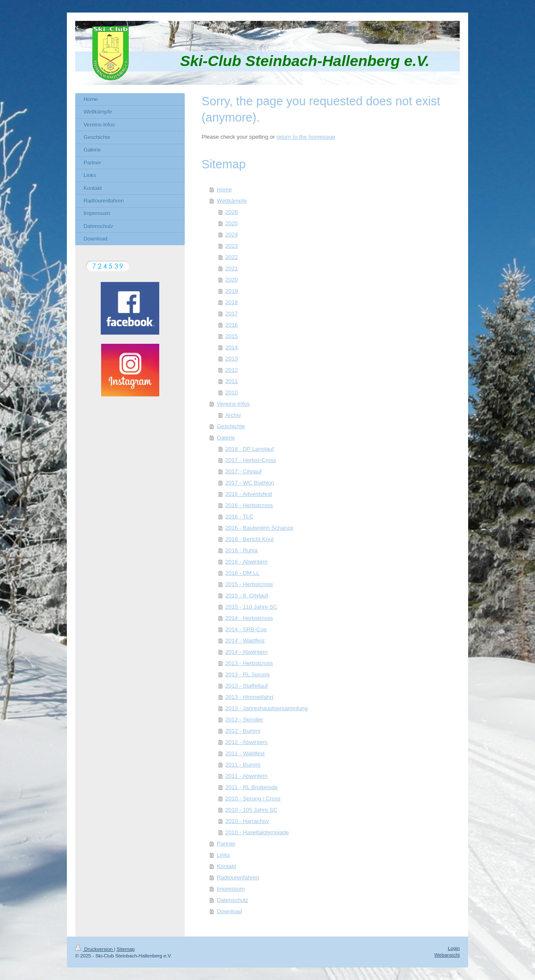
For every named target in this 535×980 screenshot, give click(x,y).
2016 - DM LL (242, 573)
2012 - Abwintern (246, 742)
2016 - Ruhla (241, 550)
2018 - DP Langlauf (250, 449)
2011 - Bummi (243, 765)
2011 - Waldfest (245, 753)
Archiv (233, 415)
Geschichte (231, 426)
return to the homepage (306, 137)
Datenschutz (233, 900)
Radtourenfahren (238, 877)
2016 (232, 325)
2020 (232, 280)
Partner (226, 844)
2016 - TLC (239, 517)
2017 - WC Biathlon (250, 483)
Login (454, 948)
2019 (232, 291)
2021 (232, 268)
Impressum (231, 889)
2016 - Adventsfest (249, 494)
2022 (232, 257)
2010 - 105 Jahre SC (251, 810)
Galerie (226, 438)
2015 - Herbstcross (249, 584)
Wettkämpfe (232, 201)
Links (224, 855)
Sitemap (126, 949)
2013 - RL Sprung (247, 674)
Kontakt (227, 866)
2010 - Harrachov (247, 821)
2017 (232, 314)
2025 (232, 223)
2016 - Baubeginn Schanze (259, 528)
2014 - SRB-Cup (246, 629)
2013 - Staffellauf (247, 686)
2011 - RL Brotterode (252, 787)
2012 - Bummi (243, 731)
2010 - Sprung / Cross (253, 798)
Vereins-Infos (233, 404)
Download (229, 911)
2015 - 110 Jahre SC (251, 607)
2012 (232, 370)
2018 (232, 302)
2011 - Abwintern (246, 776)
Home (224, 189)
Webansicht (447, 955)
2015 (232, 336)
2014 (232, 347)
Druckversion (95, 949)
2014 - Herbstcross (249, 618)
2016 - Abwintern (246, 562)
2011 (232, 381)
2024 (232, 235)
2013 (232, 359)
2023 (232, 246)
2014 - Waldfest (245, 641)
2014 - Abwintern (246, 652)
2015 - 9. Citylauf (247, 595)
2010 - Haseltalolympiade (257, 832)
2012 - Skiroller (244, 720)
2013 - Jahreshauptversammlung (266, 708)
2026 (232, 212)
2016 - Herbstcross (249, 505)
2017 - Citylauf (243, 471)
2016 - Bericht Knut (250, 539)
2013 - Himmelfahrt (249, 697)
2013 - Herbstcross (249, 663)
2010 (232, 392)
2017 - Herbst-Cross (251, 460)
